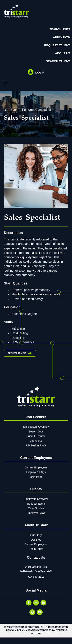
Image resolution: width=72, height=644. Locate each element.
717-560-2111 (36, 577)
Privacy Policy (16, 630)
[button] (4, 83)
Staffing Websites (39, 630)
